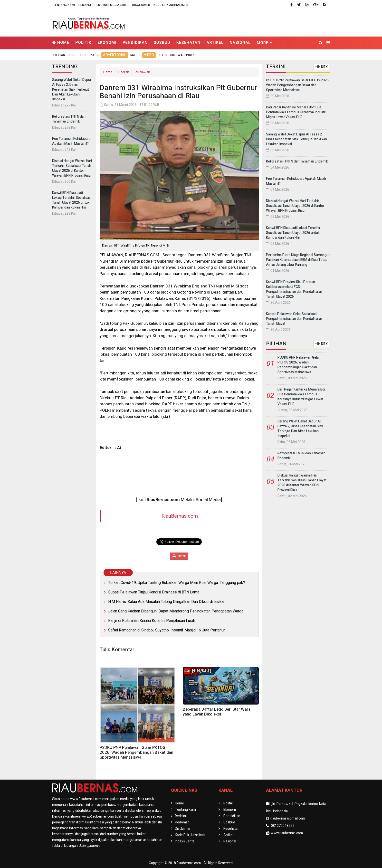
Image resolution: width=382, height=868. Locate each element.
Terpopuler (90, 55)
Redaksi (85, 5)
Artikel (215, 43)
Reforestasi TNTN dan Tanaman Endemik (69, 119)
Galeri (135, 55)
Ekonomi (107, 43)
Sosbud (162, 43)
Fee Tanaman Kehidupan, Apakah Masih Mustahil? (71, 141)
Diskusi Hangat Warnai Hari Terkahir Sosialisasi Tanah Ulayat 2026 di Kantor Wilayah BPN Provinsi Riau (72, 168)
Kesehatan (188, 43)
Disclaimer (141, 5)
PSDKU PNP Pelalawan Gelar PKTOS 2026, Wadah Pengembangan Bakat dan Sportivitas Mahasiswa (136, 752)
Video (149, 55)
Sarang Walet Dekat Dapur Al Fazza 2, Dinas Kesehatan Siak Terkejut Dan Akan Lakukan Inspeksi (72, 90)
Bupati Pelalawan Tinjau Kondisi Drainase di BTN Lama (154, 592)
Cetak (179, 556)
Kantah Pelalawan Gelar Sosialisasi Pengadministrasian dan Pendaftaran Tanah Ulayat (294, 319)
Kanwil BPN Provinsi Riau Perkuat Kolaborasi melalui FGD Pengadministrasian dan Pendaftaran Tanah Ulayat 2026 (294, 289)
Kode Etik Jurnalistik (171, 5)
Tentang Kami (64, 5)
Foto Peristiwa (170, 55)
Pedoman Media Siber (112, 5)
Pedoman (182, 822)
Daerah (124, 72)
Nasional (240, 43)
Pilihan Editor (65, 55)
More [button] (263, 43)
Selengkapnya (90, 846)
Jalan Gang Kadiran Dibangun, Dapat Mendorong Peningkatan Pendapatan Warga (176, 611)
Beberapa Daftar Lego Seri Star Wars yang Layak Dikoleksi (217, 712)
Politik (83, 43)
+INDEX (321, 67)
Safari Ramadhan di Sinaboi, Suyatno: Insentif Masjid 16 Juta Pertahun (167, 630)
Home (61, 43)
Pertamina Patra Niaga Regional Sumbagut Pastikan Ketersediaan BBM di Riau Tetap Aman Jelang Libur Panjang (298, 260)
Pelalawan (142, 72)
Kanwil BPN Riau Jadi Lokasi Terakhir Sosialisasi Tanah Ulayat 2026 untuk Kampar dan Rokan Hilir (72, 200)
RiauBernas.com (180, 516)
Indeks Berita (185, 841)
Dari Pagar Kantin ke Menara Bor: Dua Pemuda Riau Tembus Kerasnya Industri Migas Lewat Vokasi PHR (296, 112)
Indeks (191, 55)
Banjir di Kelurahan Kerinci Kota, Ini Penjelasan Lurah (152, 621)
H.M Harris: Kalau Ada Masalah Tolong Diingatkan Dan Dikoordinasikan (167, 602)
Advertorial (115, 55)
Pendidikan (135, 43)
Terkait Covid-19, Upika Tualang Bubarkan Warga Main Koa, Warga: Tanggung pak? (177, 583)
